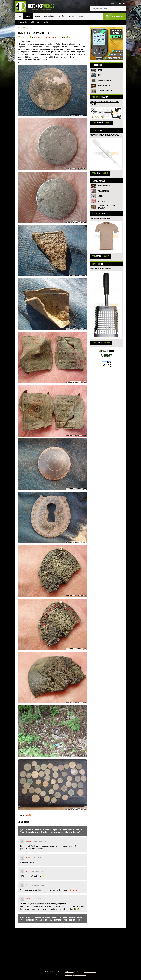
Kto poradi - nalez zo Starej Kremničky (107, 207)
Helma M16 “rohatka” (105, 80)
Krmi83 (38, 37)
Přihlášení (111, 3)
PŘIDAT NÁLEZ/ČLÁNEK (114, 17)
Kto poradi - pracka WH (105, 91)
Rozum (28, 857)
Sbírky (46, 22)
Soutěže (62, 16)
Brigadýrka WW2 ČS (104, 86)
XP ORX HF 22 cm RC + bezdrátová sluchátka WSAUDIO (104, 103)
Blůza (99, 75)
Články (37, 16)
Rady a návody (49, 16)
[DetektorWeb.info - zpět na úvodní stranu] (36, 7)
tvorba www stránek (81, 975)
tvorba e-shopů (70, 975)
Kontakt (72, 16)
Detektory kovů (69, 972)
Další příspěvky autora (50, 37)
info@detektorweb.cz (90, 972)
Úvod (19, 16)
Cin (27, 871)
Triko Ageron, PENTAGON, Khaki (100, 218)
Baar (27, 885)
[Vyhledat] (123, 9)
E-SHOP (81, 16)
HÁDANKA (100, 196)
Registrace (122, 3)
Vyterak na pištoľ (103, 191)
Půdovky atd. (35, 22)
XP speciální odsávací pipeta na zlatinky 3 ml (105, 135)
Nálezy (28, 16)
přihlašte (75, 832)
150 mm (100, 70)
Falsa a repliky (22, 22)
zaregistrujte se (57, 832)
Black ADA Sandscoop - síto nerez (101, 269)
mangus (28, 841)
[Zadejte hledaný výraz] (108, 9)
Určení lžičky (102, 201)
